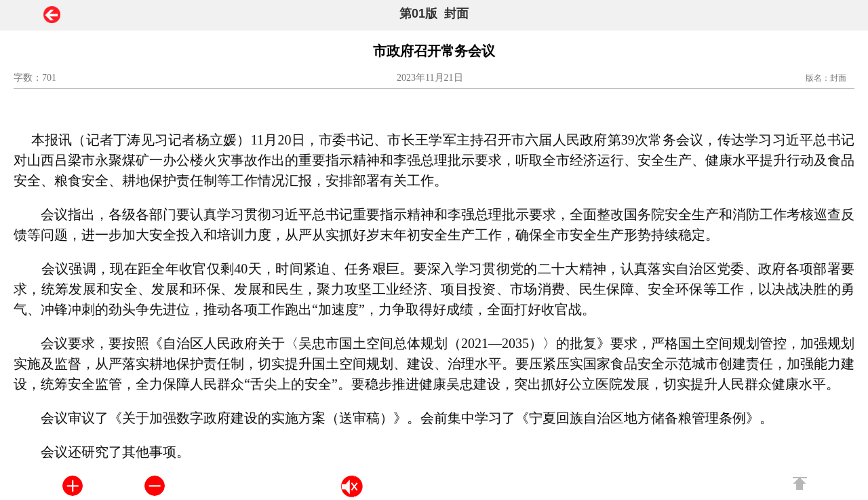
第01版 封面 (434, 14)
